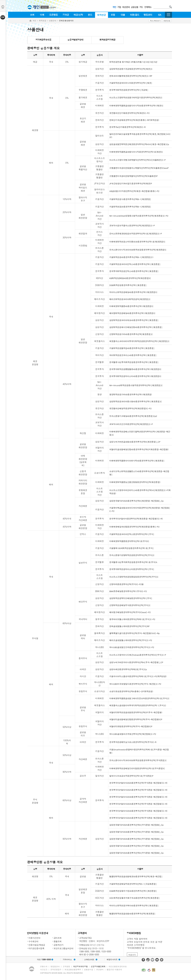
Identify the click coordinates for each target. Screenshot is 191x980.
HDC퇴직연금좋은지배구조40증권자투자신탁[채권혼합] (134, 898)
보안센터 (100, 969)
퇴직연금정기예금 (107, 40)
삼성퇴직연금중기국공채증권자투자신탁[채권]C (131, 69)
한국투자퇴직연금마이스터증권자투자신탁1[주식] (132, 569)
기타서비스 (67, 959)
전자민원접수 (56, 969)
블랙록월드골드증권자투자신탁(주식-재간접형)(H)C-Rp (134, 633)
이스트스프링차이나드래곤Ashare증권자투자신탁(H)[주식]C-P (138, 655)
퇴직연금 (101, 15)
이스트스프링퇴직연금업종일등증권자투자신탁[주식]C (134, 577)
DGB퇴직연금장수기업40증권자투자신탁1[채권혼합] (133, 891)
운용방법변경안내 (75, 40)
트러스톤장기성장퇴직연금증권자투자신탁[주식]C (132, 555)
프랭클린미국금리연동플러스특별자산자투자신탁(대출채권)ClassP (139, 168)
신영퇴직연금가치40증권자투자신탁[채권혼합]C (131, 334)
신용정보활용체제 (98, 966)
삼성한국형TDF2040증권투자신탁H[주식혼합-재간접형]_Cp (136, 846)
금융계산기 (59, 945)
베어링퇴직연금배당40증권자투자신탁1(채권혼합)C (132, 313)
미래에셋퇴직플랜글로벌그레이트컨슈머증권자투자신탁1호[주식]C (139, 698)
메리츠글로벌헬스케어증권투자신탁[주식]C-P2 (131, 640)
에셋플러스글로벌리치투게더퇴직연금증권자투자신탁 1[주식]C (138, 705)
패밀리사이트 (112, 959)
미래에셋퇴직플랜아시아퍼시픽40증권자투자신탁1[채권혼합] (137, 461)
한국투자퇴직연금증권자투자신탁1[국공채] (129, 90)
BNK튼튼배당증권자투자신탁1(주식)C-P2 (128, 591)
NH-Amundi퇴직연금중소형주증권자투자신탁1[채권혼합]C (136, 385)
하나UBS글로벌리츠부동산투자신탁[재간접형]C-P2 (133, 734)
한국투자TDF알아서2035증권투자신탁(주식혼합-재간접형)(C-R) (138, 804)
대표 (44, 959)
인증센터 (53, 7)
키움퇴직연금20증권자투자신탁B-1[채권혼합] (130, 207)
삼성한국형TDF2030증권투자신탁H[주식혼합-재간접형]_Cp (136, 832)
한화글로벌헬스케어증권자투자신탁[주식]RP (129, 626)
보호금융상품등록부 (73, 969)
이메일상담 (84, 945)
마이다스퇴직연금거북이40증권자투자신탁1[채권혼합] (134, 905)
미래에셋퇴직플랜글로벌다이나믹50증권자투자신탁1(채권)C (136, 106)
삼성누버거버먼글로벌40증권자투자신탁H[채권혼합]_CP (135, 442)
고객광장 (66, 966)
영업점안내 (55, 966)
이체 (42, 15)
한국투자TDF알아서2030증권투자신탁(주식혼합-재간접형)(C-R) (138, 797)
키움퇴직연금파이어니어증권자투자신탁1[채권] (131, 83)
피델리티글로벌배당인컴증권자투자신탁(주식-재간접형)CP (136, 719)
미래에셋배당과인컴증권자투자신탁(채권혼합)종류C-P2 (134, 527)
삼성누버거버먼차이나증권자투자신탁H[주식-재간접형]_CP (136, 662)
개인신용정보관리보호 (118, 966)
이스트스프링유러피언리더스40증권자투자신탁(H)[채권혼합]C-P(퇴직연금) (140, 492)
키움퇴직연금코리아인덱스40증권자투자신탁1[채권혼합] (135, 264)
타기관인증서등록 (36, 948)
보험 (113, 15)
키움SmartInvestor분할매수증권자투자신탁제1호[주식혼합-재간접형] (139, 751)
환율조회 (58, 941)
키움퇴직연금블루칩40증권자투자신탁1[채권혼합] (132, 348)
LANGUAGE (89, 959)
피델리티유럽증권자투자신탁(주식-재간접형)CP (131, 726)
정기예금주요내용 (43, 40)
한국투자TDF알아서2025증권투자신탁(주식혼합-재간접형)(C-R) (138, 790)
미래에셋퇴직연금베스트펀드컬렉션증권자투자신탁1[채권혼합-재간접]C (140, 433)
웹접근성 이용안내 (114, 969)
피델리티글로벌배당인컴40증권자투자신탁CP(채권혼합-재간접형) (139, 449)
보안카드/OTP (103, 941)
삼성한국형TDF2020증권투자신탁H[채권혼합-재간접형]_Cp (136, 501)
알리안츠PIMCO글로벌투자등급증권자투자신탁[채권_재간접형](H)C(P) (140, 136)
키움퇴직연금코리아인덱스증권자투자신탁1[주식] (132, 534)
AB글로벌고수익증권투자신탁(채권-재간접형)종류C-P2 (134, 191)
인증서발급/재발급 (37, 945)
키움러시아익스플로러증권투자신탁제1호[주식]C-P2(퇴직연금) (138, 676)
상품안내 (53, 20)
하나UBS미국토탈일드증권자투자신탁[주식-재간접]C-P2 (135, 684)
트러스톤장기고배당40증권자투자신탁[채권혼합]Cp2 (133, 416)
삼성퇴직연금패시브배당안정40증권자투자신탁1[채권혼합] (136, 327)
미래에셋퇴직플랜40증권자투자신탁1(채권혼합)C (131, 306)
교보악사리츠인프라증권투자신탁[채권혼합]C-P (131, 424)
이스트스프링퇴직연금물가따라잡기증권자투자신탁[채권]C (136, 97)
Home (30, 21)
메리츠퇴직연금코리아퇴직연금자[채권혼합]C (130, 299)
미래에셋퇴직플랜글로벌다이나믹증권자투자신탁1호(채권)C (136, 152)
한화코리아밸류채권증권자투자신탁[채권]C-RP (131, 76)
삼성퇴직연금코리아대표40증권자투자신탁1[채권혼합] (134, 320)
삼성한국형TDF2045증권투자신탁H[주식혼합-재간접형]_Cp (136, 853)
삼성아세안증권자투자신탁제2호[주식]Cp (128, 669)
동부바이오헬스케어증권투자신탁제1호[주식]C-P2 (132, 619)
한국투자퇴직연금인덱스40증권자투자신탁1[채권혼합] (134, 271)
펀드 (90, 15)
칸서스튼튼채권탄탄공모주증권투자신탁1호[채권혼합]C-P (136, 234)
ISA (160, 15)
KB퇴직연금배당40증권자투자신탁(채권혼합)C (130, 278)
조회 (32, 15)
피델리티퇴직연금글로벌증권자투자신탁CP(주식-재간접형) (136, 712)
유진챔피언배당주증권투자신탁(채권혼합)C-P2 (130, 408)
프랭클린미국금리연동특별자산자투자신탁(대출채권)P (134, 176)
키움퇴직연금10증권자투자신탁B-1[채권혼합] (130, 199)
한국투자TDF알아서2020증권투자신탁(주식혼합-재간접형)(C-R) (138, 783)
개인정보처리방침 (80, 966)
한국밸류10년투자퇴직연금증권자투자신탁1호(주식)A (133, 562)
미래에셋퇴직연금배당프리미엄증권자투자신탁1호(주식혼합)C (137, 768)
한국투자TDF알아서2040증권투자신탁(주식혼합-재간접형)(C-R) (138, 811)
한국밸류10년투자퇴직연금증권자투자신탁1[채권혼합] (134, 362)
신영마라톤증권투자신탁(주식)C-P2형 (126, 584)
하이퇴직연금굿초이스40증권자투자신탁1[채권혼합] (133, 355)
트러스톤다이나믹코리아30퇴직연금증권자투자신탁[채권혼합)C (138, 250)
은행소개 (44, 966)
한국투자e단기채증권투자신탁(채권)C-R (127, 127)
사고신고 (44, 969)
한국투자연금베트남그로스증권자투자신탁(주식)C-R (133, 742)
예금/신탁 (78, 15)
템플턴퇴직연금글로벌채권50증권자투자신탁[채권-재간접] (136, 876)
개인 (34, 20)
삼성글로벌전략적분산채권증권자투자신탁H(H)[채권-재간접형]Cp (139, 144)
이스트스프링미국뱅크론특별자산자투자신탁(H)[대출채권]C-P (138, 160)
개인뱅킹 (83, 941)
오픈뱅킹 (53, 15)
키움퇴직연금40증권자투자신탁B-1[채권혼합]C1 (131, 257)
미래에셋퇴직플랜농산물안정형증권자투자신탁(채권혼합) (135, 482)
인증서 (92, 941)
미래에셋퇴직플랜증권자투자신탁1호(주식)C (129, 541)
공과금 (66, 15)
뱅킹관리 (148, 15)
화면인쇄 (167, 21)
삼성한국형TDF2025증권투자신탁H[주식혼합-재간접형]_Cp (136, 825)
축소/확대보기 (155, 21)
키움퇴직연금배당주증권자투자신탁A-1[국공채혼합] (133, 884)
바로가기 (132, 955)
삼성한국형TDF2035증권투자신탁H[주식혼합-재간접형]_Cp (136, 839)
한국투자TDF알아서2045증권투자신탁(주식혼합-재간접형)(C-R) (138, 818)
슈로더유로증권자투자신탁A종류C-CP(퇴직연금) (131, 691)
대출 (123, 15)
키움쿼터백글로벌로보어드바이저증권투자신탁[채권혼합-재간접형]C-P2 (140, 509)
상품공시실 (89, 969)
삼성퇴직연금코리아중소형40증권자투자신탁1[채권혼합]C (136, 401)
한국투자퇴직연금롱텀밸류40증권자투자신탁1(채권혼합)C (135, 369)
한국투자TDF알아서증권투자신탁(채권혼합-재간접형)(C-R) (136, 519)
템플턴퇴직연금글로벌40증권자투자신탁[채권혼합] (132, 914)
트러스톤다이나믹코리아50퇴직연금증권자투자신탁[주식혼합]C (138, 760)
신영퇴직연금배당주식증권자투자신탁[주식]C (130, 605)
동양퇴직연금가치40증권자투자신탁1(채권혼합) (131, 394)
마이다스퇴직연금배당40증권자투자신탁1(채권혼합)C (133, 292)
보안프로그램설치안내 (64, 948)
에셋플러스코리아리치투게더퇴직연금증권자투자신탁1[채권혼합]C (139, 341)
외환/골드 (135, 15)
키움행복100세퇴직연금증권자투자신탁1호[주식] (131, 548)
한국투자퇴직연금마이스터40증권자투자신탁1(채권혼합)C (135, 376)
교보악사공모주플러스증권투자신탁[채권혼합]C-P (132, 225)
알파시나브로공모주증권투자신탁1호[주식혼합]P (131, 776)
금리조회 (58, 938)
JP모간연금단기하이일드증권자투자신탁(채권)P (131, 183)
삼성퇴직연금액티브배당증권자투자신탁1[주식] (131, 598)
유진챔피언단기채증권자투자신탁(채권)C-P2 (129, 113)
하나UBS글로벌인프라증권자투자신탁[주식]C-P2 (132, 647)
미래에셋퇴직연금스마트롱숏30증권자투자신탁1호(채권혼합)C (137, 242)
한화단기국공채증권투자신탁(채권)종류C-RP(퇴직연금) (134, 120)
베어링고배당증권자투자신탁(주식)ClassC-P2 (130, 612)
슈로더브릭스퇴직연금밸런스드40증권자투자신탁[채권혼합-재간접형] (139, 473)
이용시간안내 (34, 938)
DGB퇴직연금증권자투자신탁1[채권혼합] (128, 285)
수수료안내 (33, 941)
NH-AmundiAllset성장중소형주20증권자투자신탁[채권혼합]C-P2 (139, 216)
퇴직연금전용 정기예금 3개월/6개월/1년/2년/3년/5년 (133, 62)
